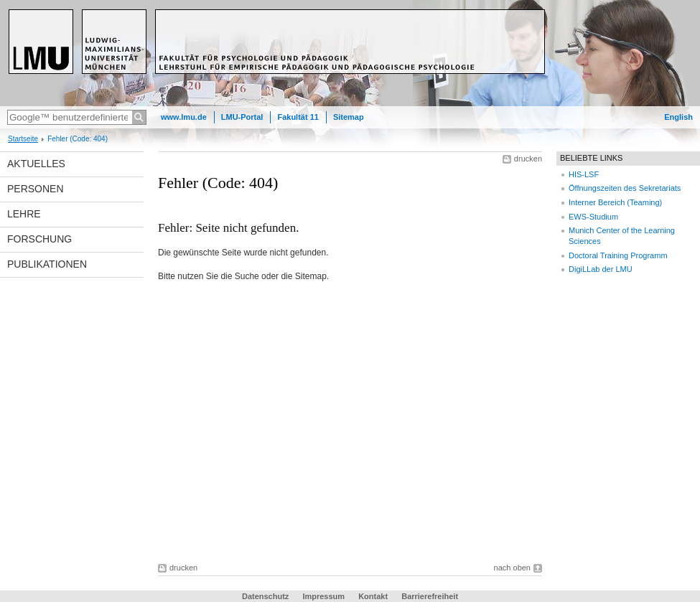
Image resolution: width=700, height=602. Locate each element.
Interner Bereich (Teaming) (615, 202)
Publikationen (47, 264)
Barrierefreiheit (430, 596)
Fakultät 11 (298, 117)
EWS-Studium (593, 217)
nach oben (512, 568)
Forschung (39, 239)
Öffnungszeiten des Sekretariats (625, 188)
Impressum (323, 596)
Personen (36, 189)
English (678, 117)
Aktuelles (36, 164)
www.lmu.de (184, 117)
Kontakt (373, 596)
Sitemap (349, 117)
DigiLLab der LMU (601, 269)
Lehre (24, 214)
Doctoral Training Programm (618, 255)
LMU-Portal (242, 117)
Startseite (23, 139)
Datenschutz (265, 596)
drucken (528, 159)
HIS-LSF (584, 174)
